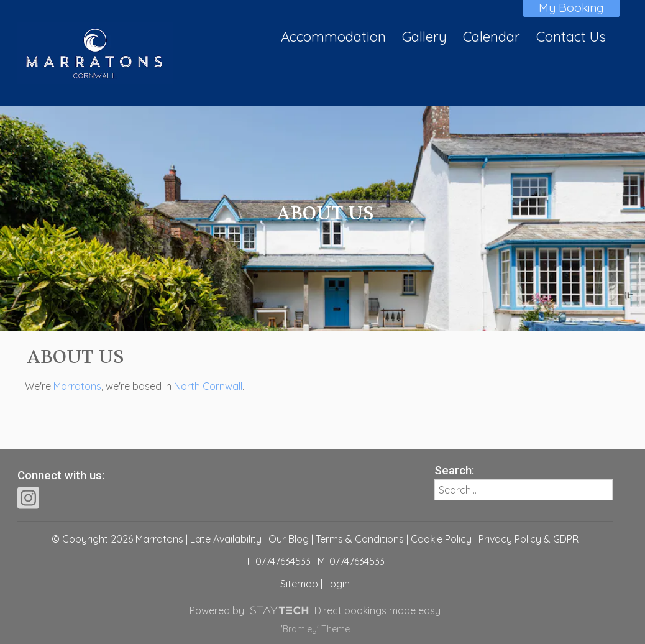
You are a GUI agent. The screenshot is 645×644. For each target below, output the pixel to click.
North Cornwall (208, 386)
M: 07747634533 (351, 561)
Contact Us (571, 37)
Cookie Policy (441, 539)
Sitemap (299, 584)
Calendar (492, 37)
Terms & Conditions (360, 539)
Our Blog (289, 539)
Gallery (424, 37)
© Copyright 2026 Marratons (117, 539)
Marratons (77, 386)
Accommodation (333, 37)
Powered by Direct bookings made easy (315, 610)
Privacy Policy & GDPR (528, 539)
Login (337, 584)
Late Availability (226, 539)
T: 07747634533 (278, 561)
